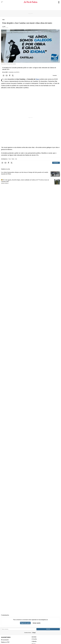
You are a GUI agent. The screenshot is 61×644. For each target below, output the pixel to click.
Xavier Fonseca (5, 183)
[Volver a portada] (31, 2)
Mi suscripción (5, 640)
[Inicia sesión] (58, 2)
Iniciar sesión (37, 623)
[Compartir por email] (7, 75)
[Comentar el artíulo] (55, 75)
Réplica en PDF (5, 642)
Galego (34, 633)
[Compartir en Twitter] (13, 75)
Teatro (13, 159)
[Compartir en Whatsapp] (4, 75)
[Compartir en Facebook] (10, 75)
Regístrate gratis (25, 623)
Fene (37, 79)
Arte (16, 159)
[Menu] (2, 2)
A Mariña (34, 641)
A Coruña (34, 639)
